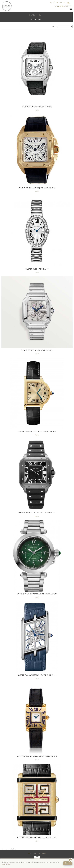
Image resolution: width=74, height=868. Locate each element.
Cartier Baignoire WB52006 (37, 269)
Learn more (6, 864)
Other (39, 20)
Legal (36, 854)
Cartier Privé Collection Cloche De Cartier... (37, 431)
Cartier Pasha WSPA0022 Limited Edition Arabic (37, 594)
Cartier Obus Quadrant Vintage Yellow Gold (37, 756)
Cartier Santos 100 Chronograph (37, 107)
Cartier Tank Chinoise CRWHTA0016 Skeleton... (37, 838)
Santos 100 (33, 20)
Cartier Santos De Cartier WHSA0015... (37, 350)
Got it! (67, 863)
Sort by (54, 26)
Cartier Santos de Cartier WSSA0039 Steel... (37, 513)
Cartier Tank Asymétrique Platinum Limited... (37, 675)
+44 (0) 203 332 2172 (64, 6)
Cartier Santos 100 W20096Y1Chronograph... (37, 188)
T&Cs (29, 854)
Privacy (44, 854)
